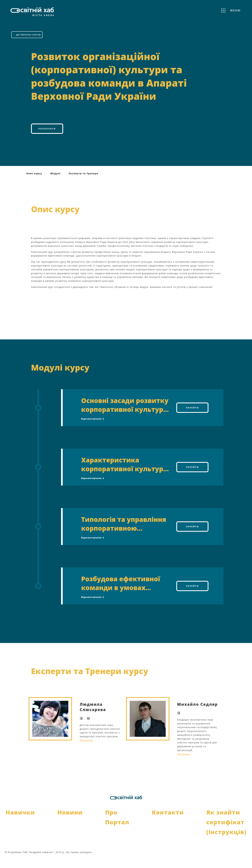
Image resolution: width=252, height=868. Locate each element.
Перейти (193, 418)
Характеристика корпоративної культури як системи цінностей (124, 474)
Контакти (168, 822)
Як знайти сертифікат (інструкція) (226, 832)
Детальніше (86, 750)
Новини (70, 822)
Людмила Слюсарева (93, 717)
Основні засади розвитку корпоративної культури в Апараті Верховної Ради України (125, 415)
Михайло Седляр (197, 714)
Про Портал (117, 827)
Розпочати (47, 138)
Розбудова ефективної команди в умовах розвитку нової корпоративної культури (124, 593)
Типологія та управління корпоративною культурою (124, 534)
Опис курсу (34, 183)
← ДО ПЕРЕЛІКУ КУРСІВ (28, 30)
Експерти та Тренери (83, 183)
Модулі (55, 183)
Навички (20, 822)
